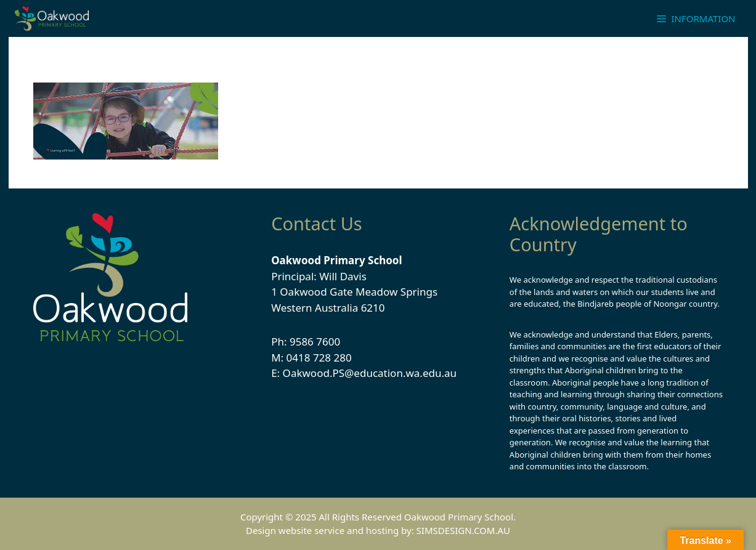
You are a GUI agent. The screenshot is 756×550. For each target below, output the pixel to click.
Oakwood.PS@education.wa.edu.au (370, 373)
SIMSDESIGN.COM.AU (463, 530)
